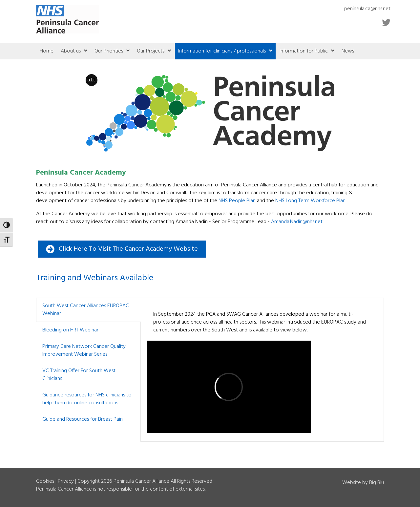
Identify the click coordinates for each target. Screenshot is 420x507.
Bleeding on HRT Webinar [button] (70, 330)
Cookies (45, 481)
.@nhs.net (297, 222)
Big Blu (377, 483)
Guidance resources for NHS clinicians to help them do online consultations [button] (87, 399)
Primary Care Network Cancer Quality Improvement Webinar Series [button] (84, 350)
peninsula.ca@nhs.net (367, 9)
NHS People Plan (237, 201)
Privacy (66, 481)
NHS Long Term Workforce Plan (310, 201)
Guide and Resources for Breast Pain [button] (83, 419)
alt (91, 80)
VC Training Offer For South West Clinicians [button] (79, 375)
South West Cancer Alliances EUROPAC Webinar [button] (86, 310)
